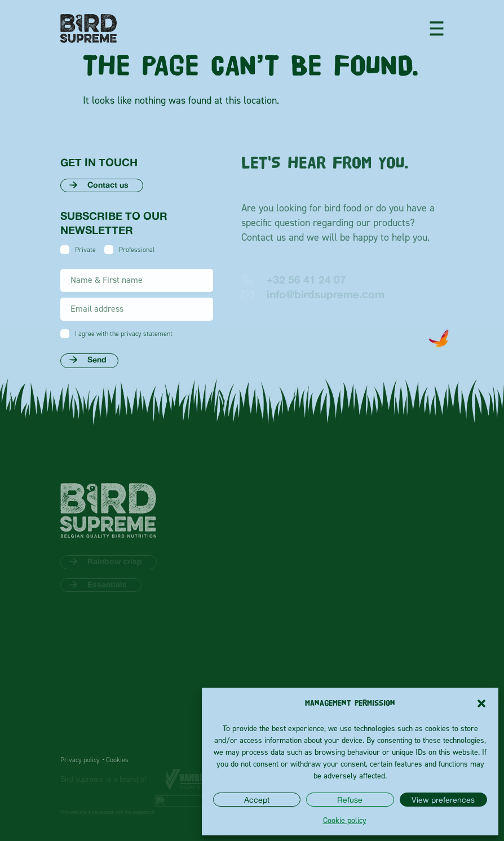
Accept (257, 800)
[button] (481, 703)
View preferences (443, 800)
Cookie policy (345, 820)
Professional (137, 250)
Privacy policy (80, 760)
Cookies (117, 760)
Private (85, 250)
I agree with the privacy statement (124, 334)
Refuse (350, 800)
